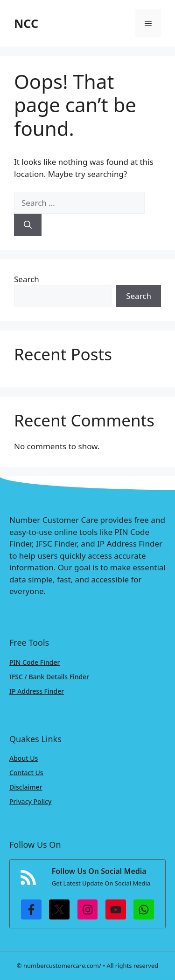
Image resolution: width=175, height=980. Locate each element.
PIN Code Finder (35, 662)
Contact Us (26, 773)
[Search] (28, 225)
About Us (24, 758)
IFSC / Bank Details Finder (49, 677)
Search (27, 279)
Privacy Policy (30, 801)
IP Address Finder (37, 691)
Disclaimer (26, 787)
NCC (26, 23)
